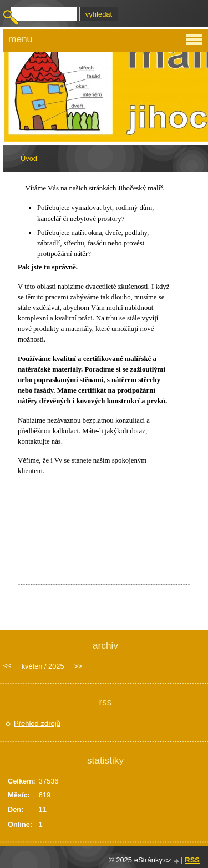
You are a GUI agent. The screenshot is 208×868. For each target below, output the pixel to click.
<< (7, 666)
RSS (192, 860)
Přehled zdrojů (37, 723)
